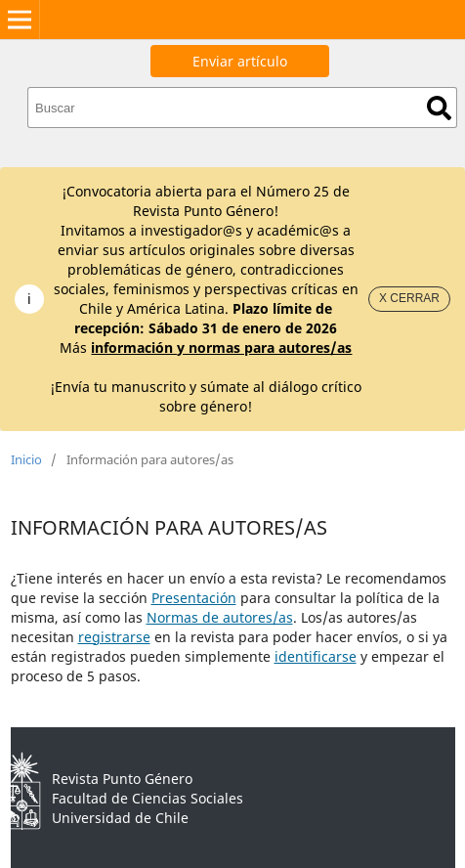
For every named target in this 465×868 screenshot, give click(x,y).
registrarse (114, 637)
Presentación (194, 598)
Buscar (439, 108)
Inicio (26, 459)
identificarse (316, 656)
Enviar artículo (240, 61)
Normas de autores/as (220, 617)
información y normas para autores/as (221, 347)
